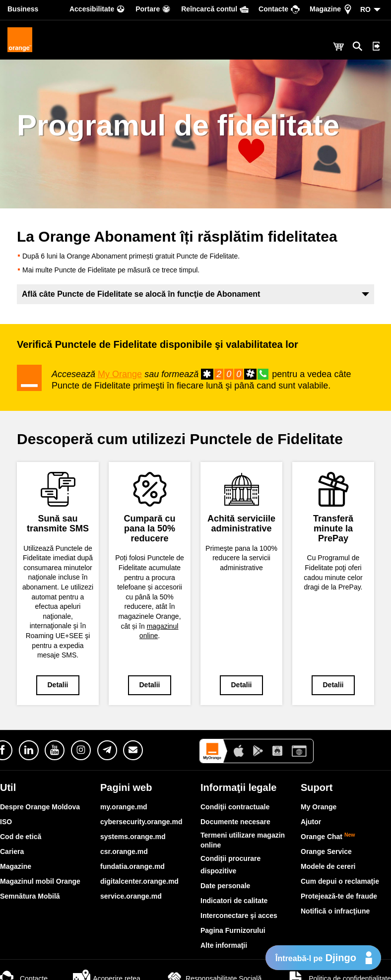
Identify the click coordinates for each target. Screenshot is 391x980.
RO (365, 9)
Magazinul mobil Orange (40, 881)
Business (23, 9)
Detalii (58, 685)
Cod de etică (21, 837)
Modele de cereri (328, 866)
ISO (6, 822)
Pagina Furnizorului (233, 930)
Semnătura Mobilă (30, 896)
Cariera (12, 851)
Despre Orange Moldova (40, 807)
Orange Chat (328, 837)
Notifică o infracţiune (335, 911)
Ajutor (311, 822)
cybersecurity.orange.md (141, 822)
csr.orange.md (124, 851)
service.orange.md (131, 896)
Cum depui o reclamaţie (340, 881)
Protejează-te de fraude (339, 896)
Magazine (16, 866)
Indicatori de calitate (234, 901)
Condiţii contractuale (235, 807)
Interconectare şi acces (239, 915)
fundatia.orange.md (132, 866)
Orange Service (326, 851)
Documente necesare (235, 822)
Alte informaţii (224, 945)
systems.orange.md (133, 837)
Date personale (225, 886)
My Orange (120, 374)
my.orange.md (124, 807)
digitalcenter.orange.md (139, 881)
